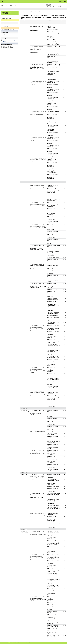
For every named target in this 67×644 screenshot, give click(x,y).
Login (65, 1)
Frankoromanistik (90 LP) (37, 12)
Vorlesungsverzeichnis (6, 17)
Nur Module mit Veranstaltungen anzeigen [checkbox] (9, 41)
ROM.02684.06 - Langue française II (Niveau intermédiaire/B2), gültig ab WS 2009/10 (38, 83)
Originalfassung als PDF (7, 46)
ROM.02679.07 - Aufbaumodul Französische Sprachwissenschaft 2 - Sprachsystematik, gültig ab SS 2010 (38, 204)
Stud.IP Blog (8, 643)
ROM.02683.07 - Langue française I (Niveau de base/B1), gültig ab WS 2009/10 (38, 139)
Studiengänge (4, 28)
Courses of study (23, 12)
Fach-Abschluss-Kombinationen (8, 30)
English (61, 1)
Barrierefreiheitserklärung (27, 643)
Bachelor (29, 12)
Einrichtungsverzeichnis (6, 18)
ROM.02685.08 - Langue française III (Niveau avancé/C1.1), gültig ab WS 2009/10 (38, 160)
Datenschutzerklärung (16, 643)
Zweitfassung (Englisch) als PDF (9, 48)
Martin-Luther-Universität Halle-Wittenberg (56, 5)
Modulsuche (4, 25)
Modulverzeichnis (5, 20)
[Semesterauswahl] (10, 35)
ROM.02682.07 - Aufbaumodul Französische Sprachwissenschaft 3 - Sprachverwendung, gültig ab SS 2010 (38, 226)
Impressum (3, 643)
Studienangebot (5, 26)
